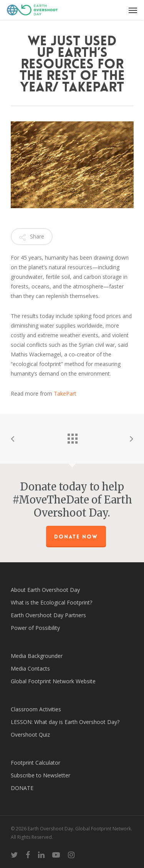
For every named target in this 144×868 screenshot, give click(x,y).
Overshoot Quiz (30, 735)
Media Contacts (30, 668)
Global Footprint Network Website (53, 681)
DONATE (22, 788)
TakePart (65, 393)
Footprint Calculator (36, 763)
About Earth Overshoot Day (45, 590)
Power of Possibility (35, 628)
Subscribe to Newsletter (41, 775)
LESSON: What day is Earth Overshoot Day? (65, 722)
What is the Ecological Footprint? (51, 602)
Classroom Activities (36, 709)
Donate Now (76, 537)
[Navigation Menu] (133, 10)
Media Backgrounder (37, 656)
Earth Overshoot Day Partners (48, 615)
